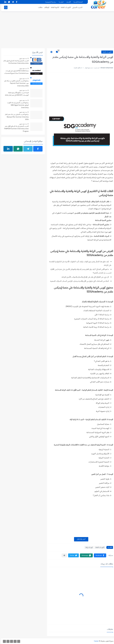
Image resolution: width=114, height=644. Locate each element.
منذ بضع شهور (22, 58)
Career (95, 641)
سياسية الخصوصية (49, 2)
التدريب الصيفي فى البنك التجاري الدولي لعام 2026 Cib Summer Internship (15, 62)
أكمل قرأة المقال (80, 539)
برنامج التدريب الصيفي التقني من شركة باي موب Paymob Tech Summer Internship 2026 (15, 83)
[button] (99, 555)
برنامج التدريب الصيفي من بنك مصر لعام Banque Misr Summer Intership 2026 (16, 117)
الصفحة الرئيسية (77, 2)
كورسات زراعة (88, 547)
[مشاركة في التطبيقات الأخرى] (63, 555)
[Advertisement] (57, 31)
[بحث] (5, 7)
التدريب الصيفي (76, 7)
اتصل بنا (60, 2)
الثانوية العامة (54, 7)
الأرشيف (67, 2)
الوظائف (45, 7)
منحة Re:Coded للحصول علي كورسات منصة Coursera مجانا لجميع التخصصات (15, 72)
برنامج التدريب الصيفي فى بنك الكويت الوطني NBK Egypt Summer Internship (17, 105)
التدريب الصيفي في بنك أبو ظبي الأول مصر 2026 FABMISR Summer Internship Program (15, 129)
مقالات (39, 7)
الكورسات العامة (65, 7)
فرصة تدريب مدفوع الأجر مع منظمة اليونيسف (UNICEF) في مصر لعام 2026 (16, 94)
